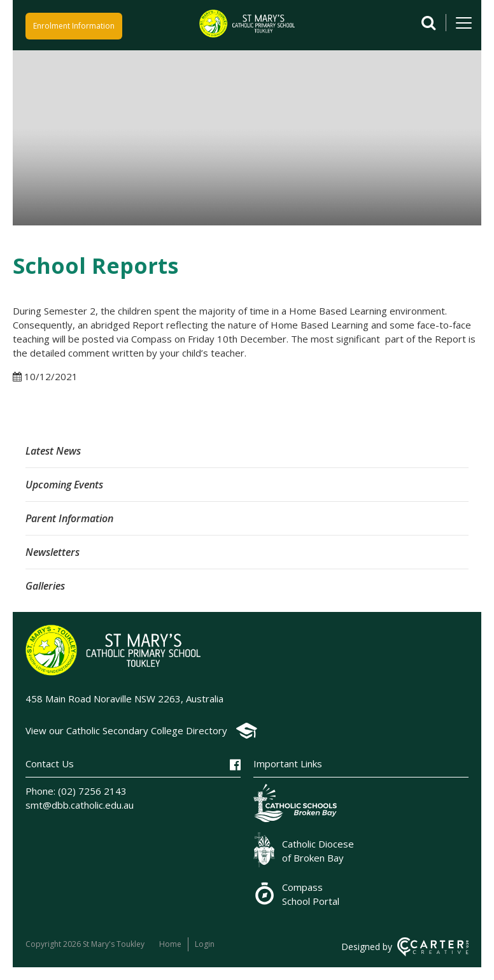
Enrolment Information (74, 26)
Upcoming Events (64, 485)
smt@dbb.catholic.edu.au (80, 805)
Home (170, 944)
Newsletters (53, 552)
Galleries (45, 586)
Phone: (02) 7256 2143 (76, 791)
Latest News (53, 451)
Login (205, 944)
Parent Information (69, 518)
